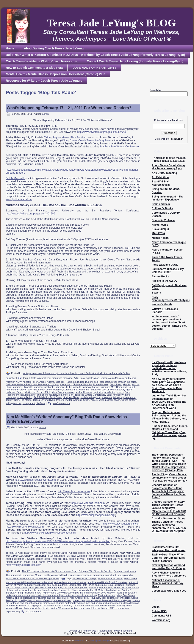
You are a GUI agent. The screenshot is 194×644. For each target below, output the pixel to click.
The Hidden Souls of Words (56, 606)
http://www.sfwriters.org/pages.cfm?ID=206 (102, 132)
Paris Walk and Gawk (165, 265)
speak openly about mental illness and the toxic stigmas (102, 600)
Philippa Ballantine (26, 395)
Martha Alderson (107, 595)
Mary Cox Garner (126, 595)
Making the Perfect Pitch (37, 392)
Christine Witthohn (82, 384)
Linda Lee (100, 390)
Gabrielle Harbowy (81, 387)
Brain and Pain (161, 204)
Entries (159, 611)
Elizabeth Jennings (33, 387)
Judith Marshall (15, 178)
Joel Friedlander (36, 390)
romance (63, 395)
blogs (76, 382)
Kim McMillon (97, 590)
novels (120, 392)
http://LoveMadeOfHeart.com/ (88, 503)
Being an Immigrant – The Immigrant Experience (168, 198)
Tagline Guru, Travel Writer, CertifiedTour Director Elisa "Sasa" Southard (168, 558)
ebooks (127, 384)
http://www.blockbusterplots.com (122, 524)
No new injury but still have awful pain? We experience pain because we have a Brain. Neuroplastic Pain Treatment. (168, 385)
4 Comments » (34, 612)
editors (135, 384)
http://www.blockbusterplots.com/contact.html (50, 533)
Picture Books (160, 277)
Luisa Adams (130, 593)
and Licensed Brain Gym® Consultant (107, 582)
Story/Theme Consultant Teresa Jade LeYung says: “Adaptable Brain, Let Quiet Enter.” (169, 493)
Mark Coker (58, 392)
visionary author (124, 606)
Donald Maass (101, 384)
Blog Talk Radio (64, 382)
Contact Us (74, 631)
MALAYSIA (158, 233)
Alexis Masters (116, 378)
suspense (107, 397)
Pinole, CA (158, 474)
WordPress (80, 641)
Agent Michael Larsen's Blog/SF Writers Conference (169, 574)
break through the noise (124, 382)
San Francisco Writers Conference (119, 147)
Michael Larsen (84, 392)
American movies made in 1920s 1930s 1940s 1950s (170, 159)
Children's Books (162, 208)
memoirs (70, 392)
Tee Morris (26, 400)
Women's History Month (18, 608)
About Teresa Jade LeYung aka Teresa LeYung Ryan (49, 571)
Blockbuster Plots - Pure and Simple (88, 585)
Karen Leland (70, 390)
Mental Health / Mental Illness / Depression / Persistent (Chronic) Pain (170, 467)
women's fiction (81, 400)
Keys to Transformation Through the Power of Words (61, 590)
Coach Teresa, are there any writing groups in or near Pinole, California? (169, 478)
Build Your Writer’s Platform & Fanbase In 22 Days (32, 384)
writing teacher (13, 403)
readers (53, 395)
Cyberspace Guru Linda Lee (169, 591)
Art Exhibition (160, 177)
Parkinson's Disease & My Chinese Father (168, 271)
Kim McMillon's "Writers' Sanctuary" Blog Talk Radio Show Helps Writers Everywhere (68, 591)
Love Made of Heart (111, 593)
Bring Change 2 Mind (17, 587)
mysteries (98, 392)
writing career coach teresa (85, 608)
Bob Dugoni (86, 382)
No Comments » (61, 403)
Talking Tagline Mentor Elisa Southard (66, 138)
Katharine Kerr (86, 390)
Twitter (69, 400)
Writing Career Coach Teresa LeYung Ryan (86, 141)
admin (45, 114)
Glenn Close (106, 587)
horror (95, 387)
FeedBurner (176, 139)
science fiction (25, 397)
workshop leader (41, 608)
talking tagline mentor (124, 397)
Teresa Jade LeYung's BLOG (111, 23)
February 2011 (63, 387)
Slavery (156, 293)
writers (94, 400)
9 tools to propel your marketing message (51, 378)
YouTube (41, 403)
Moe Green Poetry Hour (82, 598)
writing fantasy (129, 400)
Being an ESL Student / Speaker (95, 571)
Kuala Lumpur (160, 229)
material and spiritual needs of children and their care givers (37, 598)
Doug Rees (116, 384)
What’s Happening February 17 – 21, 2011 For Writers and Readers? (69, 108)
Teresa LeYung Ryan (44, 400)
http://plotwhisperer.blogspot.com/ (26, 527)
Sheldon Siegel (71, 397)
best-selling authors (57, 585)
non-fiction (110, 392)
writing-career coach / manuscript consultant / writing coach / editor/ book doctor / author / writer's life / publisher (169, 323)
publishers (42, 395)
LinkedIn (111, 390)
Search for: (156, 90)
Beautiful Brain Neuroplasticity (161, 183)
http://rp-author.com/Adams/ (74, 491)
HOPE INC (119, 587)
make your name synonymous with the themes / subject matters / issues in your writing (51, 595)
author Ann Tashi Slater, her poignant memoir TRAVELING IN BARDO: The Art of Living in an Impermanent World (169, 402)
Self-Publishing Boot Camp (48, 397)
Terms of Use (89, 631)
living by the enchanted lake (85, 593)
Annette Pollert (30, 382)
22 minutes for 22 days (84, 578)
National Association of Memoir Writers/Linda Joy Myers (167, 583)
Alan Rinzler (101, 378)
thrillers (60, 400)
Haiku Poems (160, 225)
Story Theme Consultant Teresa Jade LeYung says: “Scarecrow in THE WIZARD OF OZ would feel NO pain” (169, 508)
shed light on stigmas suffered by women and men (45, 600)
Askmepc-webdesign (100, 641)
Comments (161, 616)
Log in (156, 607)
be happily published (35, 585)
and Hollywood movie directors (70, 582)
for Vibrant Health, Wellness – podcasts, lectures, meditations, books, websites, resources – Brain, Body (169, 369)
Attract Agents (47, 382)
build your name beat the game (46, 587)
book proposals (102, 382)
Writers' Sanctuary (60, 608)
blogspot (130, 585)
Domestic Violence (163, 220)
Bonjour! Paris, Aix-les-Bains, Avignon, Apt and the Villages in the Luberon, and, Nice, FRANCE (169, 417)
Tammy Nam (13, 400)
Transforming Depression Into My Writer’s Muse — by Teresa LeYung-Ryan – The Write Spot (169, 459)
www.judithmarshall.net (19, 199)
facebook (49, 387)
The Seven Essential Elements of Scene (94, 606)
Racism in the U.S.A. (164, 281)
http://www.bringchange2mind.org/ (96, 515)
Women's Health (59, 575)
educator (93, 587)
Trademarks (104, 631)
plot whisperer (123, 598)
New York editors (105, 598)
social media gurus (91, 397)
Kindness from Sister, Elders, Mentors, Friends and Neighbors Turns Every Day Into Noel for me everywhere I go (170, 432)
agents (90, 378)
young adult (29, 403)
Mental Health (42, 575)
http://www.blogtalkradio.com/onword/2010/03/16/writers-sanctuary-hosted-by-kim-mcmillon (58, 541)
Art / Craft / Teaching (164, 173)
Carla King (66, 384)
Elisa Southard (14, 387)
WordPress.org (161, 620)
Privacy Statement (122, 631)
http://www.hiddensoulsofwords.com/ (36, 480)
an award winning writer (110, 578)
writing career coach (110, 400)
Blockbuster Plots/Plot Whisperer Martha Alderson (169, 549)
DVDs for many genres (75, 587)
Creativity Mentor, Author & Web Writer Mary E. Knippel (169, 567)
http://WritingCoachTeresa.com (23, 565)
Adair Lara (79, 378)
